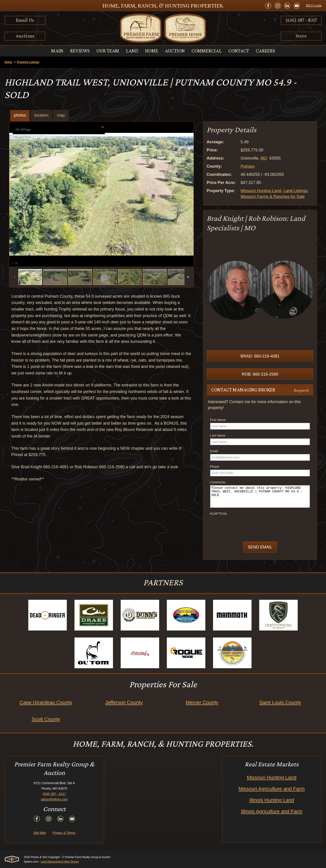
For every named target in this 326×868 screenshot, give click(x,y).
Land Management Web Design (60, 862)
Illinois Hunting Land (272, 800)
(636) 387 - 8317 (301, 20)
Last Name (217, 436)
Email (213, 451)
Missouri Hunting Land (261, 191)
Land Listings (295, 191)
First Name (217, 420)
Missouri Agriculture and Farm (272, 789)
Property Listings (28, 62)
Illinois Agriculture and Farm (272, 811)
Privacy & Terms (64, 833)
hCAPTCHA (217, 514)
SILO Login (314, 5)
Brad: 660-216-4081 (260, 356)
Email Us (25, 20)
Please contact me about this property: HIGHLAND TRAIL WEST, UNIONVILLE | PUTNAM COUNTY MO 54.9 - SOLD (260, 496)
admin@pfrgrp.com (54, 799)
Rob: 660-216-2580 (260, 374)
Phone (213, 467)
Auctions (25, 36)
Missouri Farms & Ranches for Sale (273, 197)
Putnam (248, 166)
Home (8, 62)
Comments (217, 482)
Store (301, 36)
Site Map (40, 833)
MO (264, 158)
